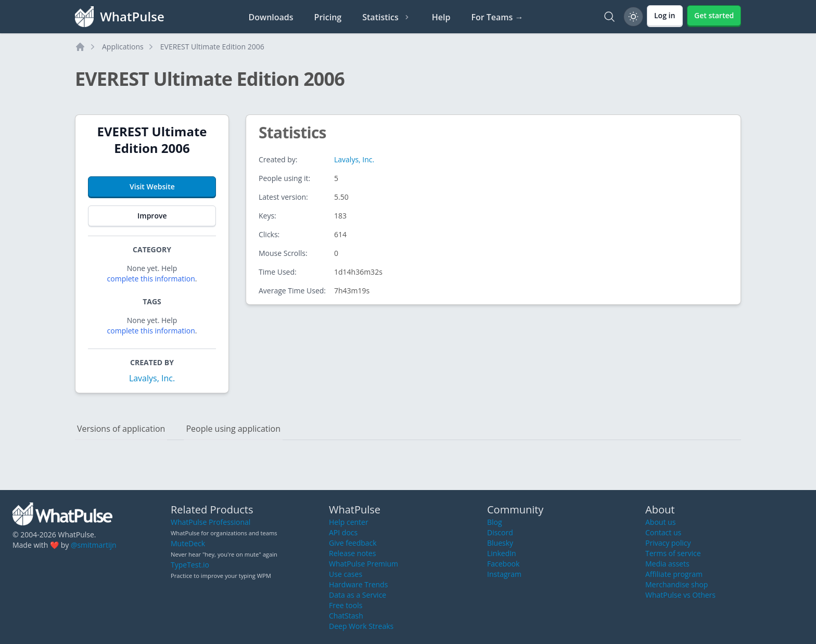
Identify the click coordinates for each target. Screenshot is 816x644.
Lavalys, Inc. (152, 378)
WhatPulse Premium (364, 564)
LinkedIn (502, 553)
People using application (233, 429)
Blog (495, 522)
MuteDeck (188, 543)
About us (660, 522)
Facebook (503, 564)
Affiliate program (674, 574)
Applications (123, 47)
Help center (349, 522)
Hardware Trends (358, 584)
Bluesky (500, 543)
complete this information (151, 279)
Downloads (271, 17)
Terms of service (673, 553)
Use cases (346, 574)
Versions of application (121, 429)
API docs (343, 532)
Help (441, 17)
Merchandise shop (677, 584)
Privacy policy (668, 543)
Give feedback (353, 543)
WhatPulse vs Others (680, 595)
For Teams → (497, 17)
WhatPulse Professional (211, 522)
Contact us (663, 532)
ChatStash (346, 616)
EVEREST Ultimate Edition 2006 (212, 47)
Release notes (352, 553)
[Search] (609, 17)
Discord (500, 532)
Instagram (504, 574)
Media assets (667, 564)
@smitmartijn (94, 545)
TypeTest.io (190, 565)
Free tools (346, 605)
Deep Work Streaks (361, 626)
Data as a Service (358, 595)
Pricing (328, 17)
